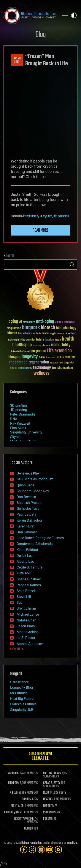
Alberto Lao (25, 561)
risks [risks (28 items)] (61, 363)
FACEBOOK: (13, 773)
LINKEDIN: (14, 783)
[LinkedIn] (41, 850)
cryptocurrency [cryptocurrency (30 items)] (57, 334)
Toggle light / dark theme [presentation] (74, 15)
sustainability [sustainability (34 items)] (25, 368)
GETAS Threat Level (40, 757)
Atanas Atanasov (30, 644)
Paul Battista (26, 514)
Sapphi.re (72, 843)
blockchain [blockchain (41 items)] (24, 334)
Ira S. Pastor (26, 638)
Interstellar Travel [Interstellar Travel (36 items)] (20, 352)
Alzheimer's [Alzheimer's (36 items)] (29, 322)
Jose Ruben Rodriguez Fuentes (40, 538)
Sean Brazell (26, 591)
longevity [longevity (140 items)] (30, 357)
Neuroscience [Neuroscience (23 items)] (51, 358)
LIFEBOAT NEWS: (52, 773)
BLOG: (46, 793)
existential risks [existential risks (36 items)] (17, 340)
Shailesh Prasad (29, 503)
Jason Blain (26, 626)
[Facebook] (24, 850)
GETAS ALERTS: (52, 783)
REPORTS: (49, 806)
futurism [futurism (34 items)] (49, 340)
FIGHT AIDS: (17, 806)
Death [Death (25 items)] (73, 334)
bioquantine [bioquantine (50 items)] (14, 328)
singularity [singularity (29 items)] (69, 363)
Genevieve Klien (29, 473)
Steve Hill (24, 597)
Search (72, 264)
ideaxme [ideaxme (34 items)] (46, 346)
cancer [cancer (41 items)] (46, 334)
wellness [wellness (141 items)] (41, 373)
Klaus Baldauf (27, 550)
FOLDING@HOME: (14, 812)
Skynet (15, 437)
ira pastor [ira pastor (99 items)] (38, 351)
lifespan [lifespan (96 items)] (14, 357)
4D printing (19, 410)
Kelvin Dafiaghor (29, 520)
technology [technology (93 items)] (42, 368)
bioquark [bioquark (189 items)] (31, 328)
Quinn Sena (25, 485)
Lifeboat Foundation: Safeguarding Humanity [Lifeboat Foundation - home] (30, 15)
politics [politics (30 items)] (60, 358)
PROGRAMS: (50, 812)
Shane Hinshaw (29, 579)
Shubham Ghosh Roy (33, 491)
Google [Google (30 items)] (58, 340)
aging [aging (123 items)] (13, 322)
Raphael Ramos (29, 585)
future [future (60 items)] (40, 340)
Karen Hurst (26, 526)
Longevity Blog (21, 687)
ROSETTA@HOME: (24, 819)
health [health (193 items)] (68, 339)
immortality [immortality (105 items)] (61, 345)
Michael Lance (28, 614)
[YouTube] (50, 850)
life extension (61, 216)
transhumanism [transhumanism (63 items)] (62, 368)
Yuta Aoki (24, 573)
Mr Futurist (18, 693)
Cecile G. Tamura (30, 567)
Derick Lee (25, 556)
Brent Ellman (26, 608)
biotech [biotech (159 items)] (48, 328)
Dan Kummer (27, 532)
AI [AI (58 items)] (21, 322)
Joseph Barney (31, 216)
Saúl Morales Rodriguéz (35, 479)
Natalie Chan (26, 620)
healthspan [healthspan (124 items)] (22, 345)
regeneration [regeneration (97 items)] (39, 362)
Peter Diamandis (23, 414)
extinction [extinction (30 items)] (30, 340)
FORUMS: (48, 819)
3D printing (19, 405)
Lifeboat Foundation (31, 843)
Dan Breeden (26, 497)
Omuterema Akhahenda (35, 544)
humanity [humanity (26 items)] (37, 346)
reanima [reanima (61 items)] (70, 357)
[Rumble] (58, 850)
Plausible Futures (23, 704)
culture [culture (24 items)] (67, 334)
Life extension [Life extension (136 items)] (59, 351)
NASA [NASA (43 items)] (42, 357)
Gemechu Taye (28, 509)
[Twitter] (32, 850)
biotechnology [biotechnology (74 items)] (66, 328)
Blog (41, 35)
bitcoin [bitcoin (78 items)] (12, 333)
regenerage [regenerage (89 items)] (18, 362)
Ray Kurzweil (20, 423)
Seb (20, 603)
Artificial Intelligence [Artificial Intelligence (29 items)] (65, 322)
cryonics (47, 216)
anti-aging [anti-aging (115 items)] (45, 322)
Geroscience (19, 682)
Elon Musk (18, 428)
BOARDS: (48, 799)
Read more (41, 230)
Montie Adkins (28, 632)
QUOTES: (29, 829)
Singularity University (26, 432)
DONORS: (27, 799)
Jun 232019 (17, 60)
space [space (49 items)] (14, 368)
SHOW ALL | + (17, 649)
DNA (14, 419)
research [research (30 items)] (54, 363)
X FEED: (14, 793)
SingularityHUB (22, 710)
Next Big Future (22, 699)
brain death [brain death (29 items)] (36, 334)
